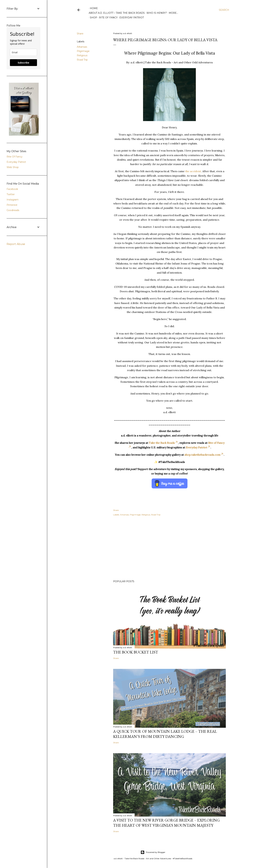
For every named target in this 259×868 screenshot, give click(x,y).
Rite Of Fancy (15, 157)
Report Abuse (16, 244)
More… (173, 13)
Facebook (12, 189)
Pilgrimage (83, 51)
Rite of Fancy (107, 18)
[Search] (224, 10)
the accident (193, 171)
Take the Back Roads (163, 443)
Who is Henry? (157, 13)
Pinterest (12, 205)
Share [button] (80, 34)
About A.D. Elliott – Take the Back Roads (117, 13)
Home (94, 8)
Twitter (11, 194)
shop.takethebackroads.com (204, 455)
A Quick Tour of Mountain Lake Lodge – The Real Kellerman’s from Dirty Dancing (165, 734)
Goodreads (13, 210)
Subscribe (23, 63)
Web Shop (13, 167)
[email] (23, 52)
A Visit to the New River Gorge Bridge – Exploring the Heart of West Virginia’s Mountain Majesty (166, 823)
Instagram (13, 200)
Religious (82, 55)
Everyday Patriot (130, 18)
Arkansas (82, 47)
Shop (92, 18)
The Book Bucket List (136, 652)
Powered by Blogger (153, 852)
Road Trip (82, 60)
